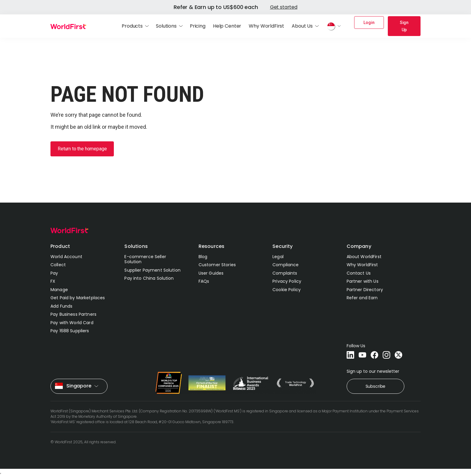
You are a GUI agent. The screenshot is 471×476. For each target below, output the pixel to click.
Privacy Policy (287, 281)
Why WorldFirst (266, 26)
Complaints (285, 273)
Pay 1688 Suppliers (70, 331)
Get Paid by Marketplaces (78, 298)
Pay (54, 273)
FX (53, 281)
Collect (58, 265)
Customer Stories (217, 265)
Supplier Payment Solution (152, 270)
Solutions (166, 26)
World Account (66, 257)
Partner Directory (365, 290)
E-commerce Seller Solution (145, 259)
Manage (59, 290)
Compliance (286, 265)
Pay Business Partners (73, 314)
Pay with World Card (72, 323)
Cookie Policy (287, 290)
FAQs (204, 281)
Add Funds (61, 306)
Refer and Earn (362, 298)
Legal (278, 257)
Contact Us (359, 273)
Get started (284, 7)
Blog (203, 257)
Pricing (198, 26)
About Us (302, 26)
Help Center (227, 26)
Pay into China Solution (149, 278)
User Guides (211, 273)
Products (132, 26)
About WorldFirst (364, 257)
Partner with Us (363, 281)
